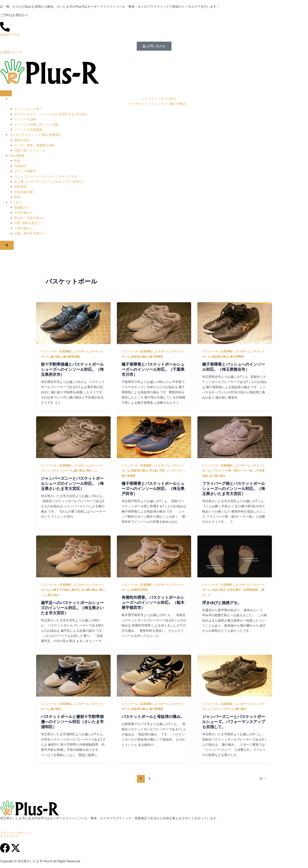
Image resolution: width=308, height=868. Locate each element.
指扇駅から (22, 207)
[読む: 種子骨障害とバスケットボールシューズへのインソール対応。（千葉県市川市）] (154, 323)
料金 (17, 161)
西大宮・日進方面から (30, 218)
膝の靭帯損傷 (71, 357)
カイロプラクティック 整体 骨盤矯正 (35, 135)
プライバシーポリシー (16, 833)
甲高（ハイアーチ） (171, 471)
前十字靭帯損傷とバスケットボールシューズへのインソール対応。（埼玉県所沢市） (72, 369)
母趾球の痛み (139, 357)
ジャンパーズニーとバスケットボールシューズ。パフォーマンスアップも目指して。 (234, 722)
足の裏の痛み (217, 476)
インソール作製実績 (28, 130)
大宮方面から (24, 213)
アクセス (16, 202)
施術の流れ (22, 140)
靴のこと (92, 471)
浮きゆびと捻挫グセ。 (222, 603)
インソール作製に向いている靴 (36, 125)
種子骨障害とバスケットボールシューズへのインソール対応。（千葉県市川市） (153, 369)
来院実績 (20, 187)
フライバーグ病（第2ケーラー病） (233, 471)
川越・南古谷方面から (30, 233)
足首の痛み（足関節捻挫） (244, 590)
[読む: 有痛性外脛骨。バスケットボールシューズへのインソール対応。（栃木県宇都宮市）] (154, 556)
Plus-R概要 (17, 156)
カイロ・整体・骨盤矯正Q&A (34, 145)
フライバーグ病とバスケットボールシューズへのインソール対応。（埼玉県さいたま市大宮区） (234, 489)
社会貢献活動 (24, 192)
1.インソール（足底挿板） (57, 351)
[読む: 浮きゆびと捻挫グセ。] (235, 556)
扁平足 (75, 590)
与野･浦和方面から (27, 223)
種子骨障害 (156, 357)
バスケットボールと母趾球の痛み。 (153, 717)
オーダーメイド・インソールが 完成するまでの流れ (51, 114)
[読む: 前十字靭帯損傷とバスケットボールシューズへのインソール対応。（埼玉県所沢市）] (73, 323)
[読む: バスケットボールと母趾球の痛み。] (154, 675)
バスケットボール (62, 471)
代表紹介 (20, 166)
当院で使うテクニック (30, 151)
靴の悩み (53, 595)
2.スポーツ (82, 351)
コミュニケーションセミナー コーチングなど (46, 176)
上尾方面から (24, 228)
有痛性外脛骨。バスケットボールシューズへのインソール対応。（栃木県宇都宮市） (153, 602)
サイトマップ (9, 836)
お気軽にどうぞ (11, 52)
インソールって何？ (28, 109)
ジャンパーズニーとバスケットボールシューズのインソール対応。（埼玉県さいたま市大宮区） (72, 483)
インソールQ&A (25, 119)
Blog (17, 197)
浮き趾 (153, 471)
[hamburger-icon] (6, 93)
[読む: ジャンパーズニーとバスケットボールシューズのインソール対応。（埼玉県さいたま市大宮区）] (73, 437)
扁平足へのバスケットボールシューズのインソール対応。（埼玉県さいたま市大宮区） (72, 608)
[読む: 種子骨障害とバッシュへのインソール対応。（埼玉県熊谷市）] (235, 323)
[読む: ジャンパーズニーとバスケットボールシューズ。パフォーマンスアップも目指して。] (235, 675)
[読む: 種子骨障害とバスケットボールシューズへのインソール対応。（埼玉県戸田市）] (154, 437)
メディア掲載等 (25, 171)
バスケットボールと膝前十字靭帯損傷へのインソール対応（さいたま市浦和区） (72, 722)
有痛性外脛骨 (139, 590)
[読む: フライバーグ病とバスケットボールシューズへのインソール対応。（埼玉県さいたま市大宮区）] (235, 437)
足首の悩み (219, 590)
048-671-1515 (10, 35)
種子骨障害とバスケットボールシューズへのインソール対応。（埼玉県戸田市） (153, 489)
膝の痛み (56, 357)
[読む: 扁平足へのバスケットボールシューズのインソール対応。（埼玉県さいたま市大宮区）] (73, 556)
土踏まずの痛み (60, 590)
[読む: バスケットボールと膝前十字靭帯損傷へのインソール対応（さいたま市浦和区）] (73, 675)
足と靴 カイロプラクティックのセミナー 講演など (49, 182)
